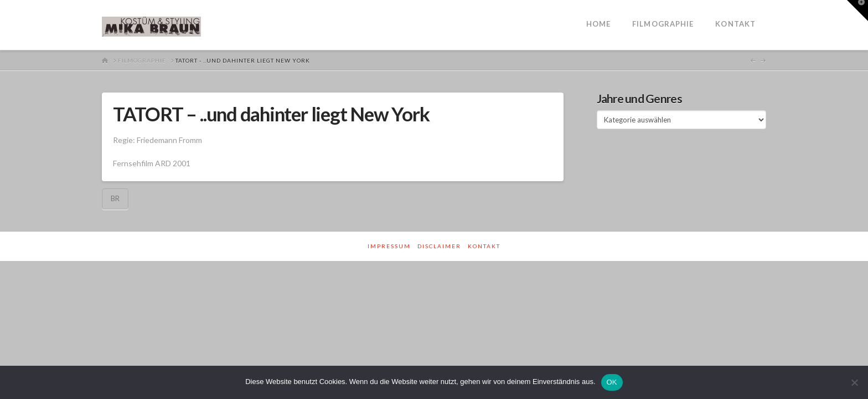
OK (612, 382)
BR (115, 198)
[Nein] (854, 382)
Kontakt (484, 246)
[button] (857, 11)
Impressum (389, 246)
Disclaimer (439, 246)
